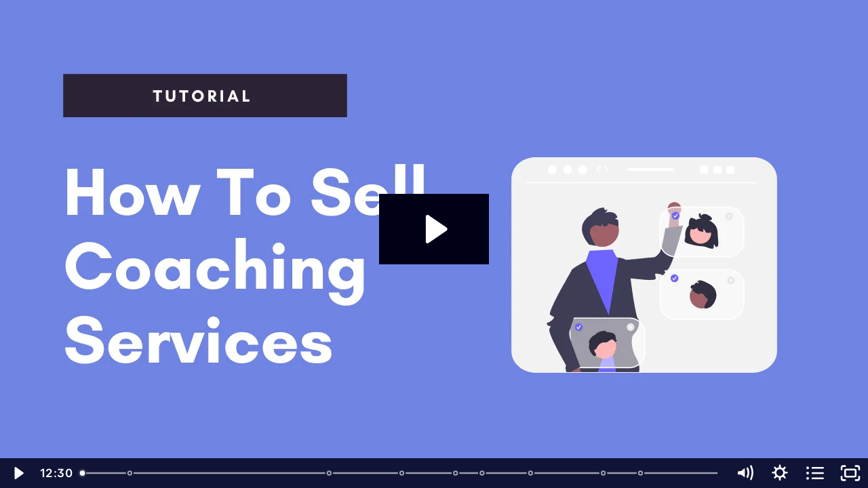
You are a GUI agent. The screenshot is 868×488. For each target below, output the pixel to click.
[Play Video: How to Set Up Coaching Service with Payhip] (434, 229)
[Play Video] (18, 473)
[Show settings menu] (780, 473)
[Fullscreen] (850, 473)
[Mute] (745, 473)
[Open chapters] (815, 473)
